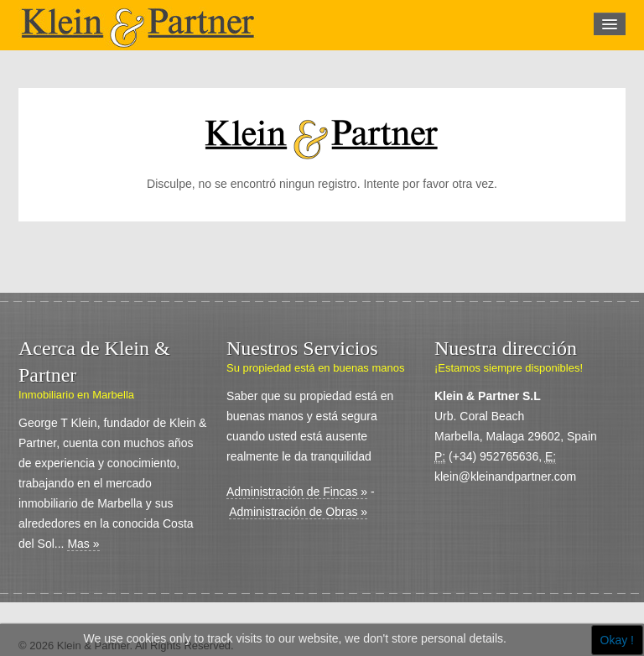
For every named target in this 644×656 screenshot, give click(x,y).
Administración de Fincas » (297, 492)
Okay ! (617, 640)
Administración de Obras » (298, 512)
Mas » (83, 544)
